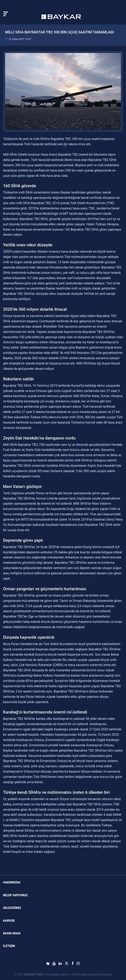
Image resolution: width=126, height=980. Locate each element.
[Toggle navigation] (6, 14)
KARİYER (9, 921)
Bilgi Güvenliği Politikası (97, 974)
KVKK (76, 974)
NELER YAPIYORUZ (15, 895)
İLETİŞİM (9, 946)
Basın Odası (12, 933)
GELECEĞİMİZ (12, 908)
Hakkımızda (12, 882)
